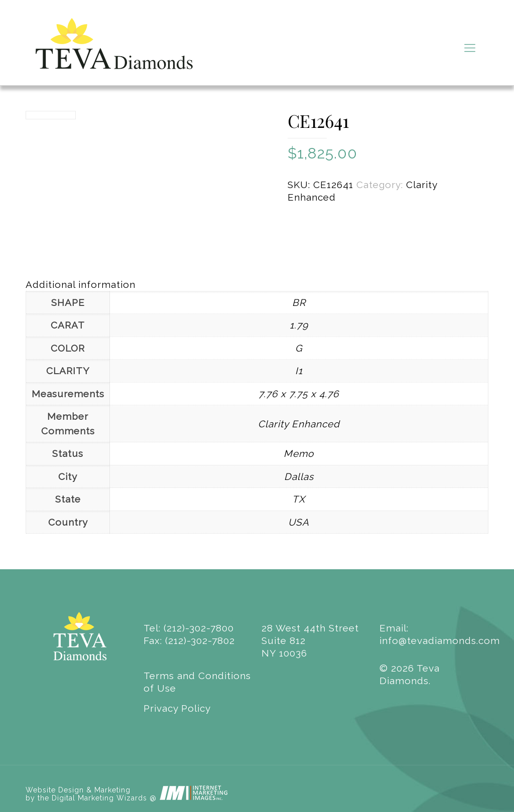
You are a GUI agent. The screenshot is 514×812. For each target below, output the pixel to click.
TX (299, 499)
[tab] (257, 285)
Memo (299, 453)
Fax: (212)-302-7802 (189, 640)
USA (299, 522)
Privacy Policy (177, 708)
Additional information (81, 284)
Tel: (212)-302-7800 (189, 628)
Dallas (299, 476)
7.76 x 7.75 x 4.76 (299, 394)
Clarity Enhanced (299, 424)
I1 (299, 371)
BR (299, 302)
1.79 (299, 325)
